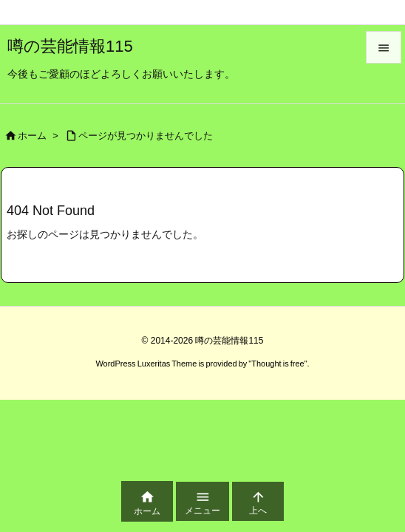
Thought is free (278, 364)
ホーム (32, 136)
